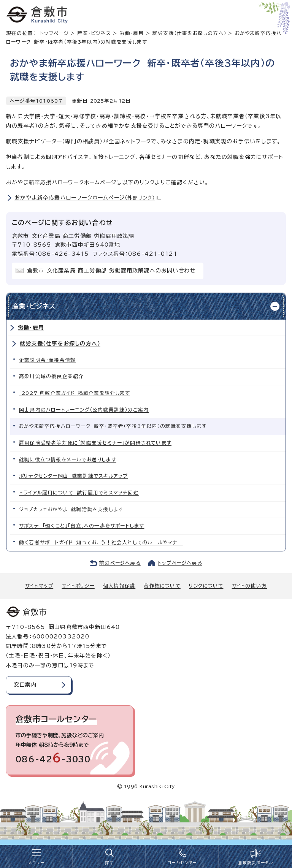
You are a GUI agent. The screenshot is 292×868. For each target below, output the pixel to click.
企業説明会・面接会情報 (47, 360)
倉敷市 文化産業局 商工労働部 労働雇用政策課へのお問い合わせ (111, 271)
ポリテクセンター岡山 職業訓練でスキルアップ (73, 476)
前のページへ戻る (120, 563)
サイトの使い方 (249, 586)
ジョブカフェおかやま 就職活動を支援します (71, 509)
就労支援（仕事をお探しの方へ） (189, 33)
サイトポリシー (78, 586)
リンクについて (206, 586)
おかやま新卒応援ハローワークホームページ (88, 198)
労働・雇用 (132, 33)
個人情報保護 (119, 586)
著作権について (162, 586)
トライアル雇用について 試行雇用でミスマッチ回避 (79, 493)
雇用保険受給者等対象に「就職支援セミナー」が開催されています (95, 443)
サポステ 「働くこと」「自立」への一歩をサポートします (82, 526)
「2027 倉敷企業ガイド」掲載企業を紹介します (75, 393)
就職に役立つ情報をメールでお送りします (68, 460)
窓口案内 (25, 685)
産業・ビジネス (94, 33)
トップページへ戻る (180, 563)
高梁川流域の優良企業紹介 (51, 376)
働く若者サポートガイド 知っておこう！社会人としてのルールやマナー (101, 542)
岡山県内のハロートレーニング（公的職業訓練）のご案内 (84, 410)
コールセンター (182, 863)
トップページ (54, 33)
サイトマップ (39, 586)
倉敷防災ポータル (256, 863)
